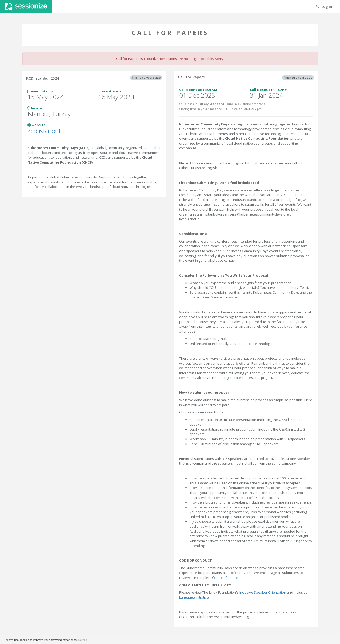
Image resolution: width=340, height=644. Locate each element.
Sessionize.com (26, 6)
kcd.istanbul (44, 131)
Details (82, 640)
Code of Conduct (225, 578)
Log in (324, 6)
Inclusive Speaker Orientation (263, 592)
